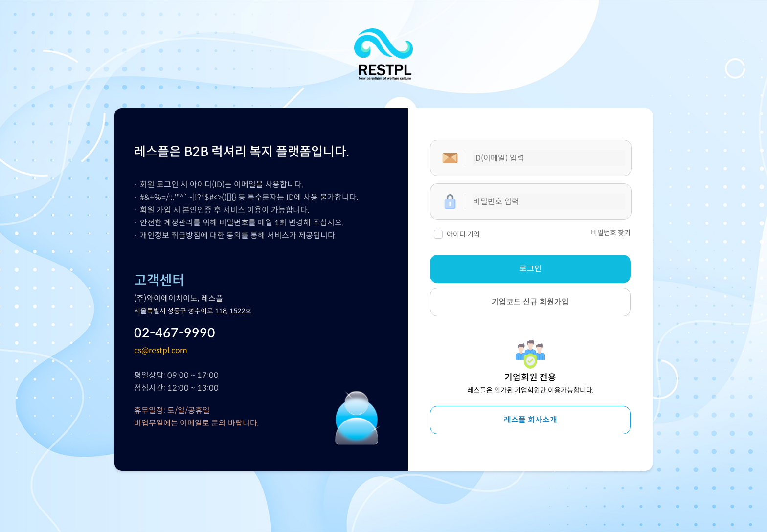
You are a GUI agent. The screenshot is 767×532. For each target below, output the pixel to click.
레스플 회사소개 (530, 420)
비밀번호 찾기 (611, 233)
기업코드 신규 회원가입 (530, 302)
